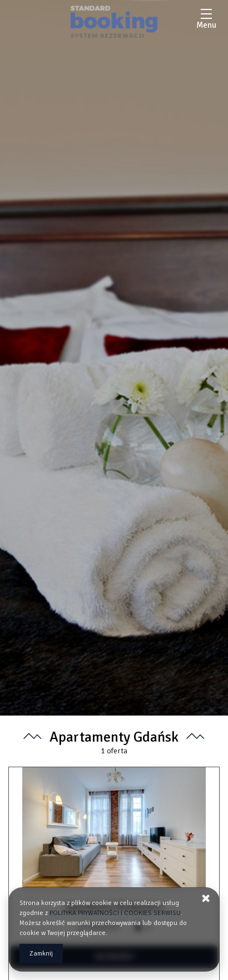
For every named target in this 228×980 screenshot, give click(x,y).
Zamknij (41, 954)
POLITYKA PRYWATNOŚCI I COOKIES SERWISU (115, 913)
